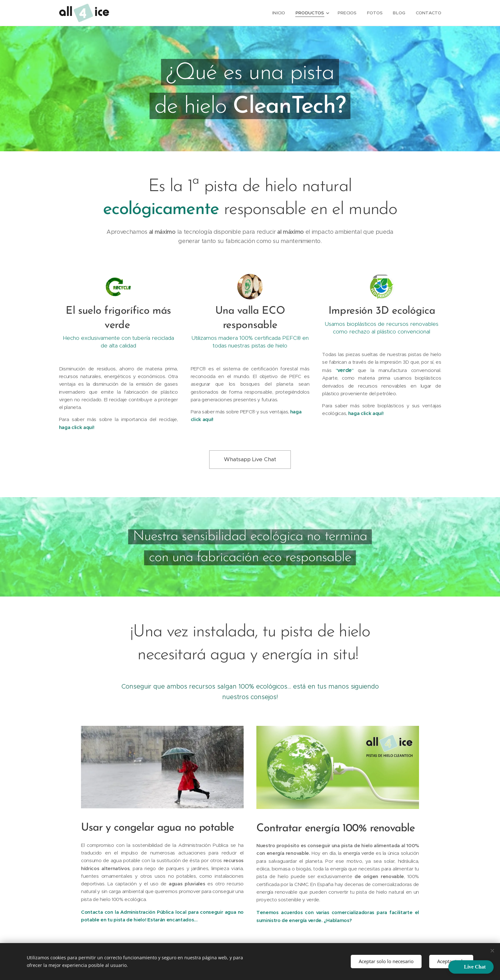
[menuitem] (284, 13)
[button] (471, 967)
